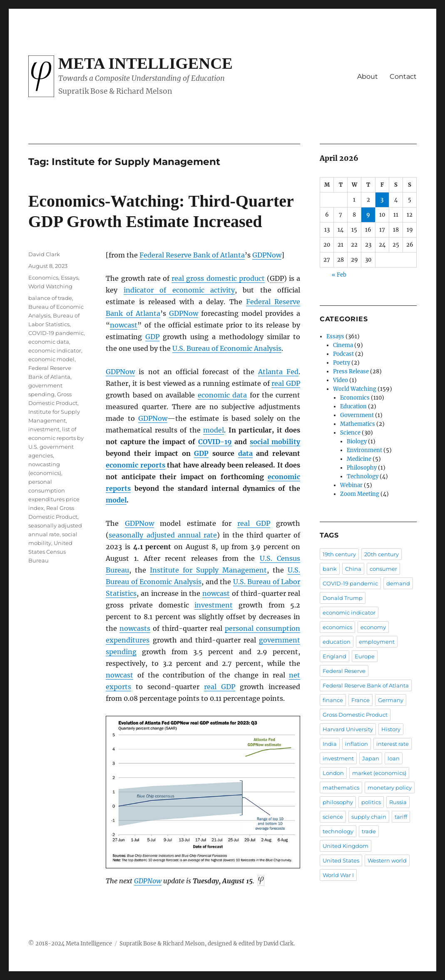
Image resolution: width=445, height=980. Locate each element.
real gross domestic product (218, 278)
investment (214, 605)
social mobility (275, 442)
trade (369, 831)
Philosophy (362, 468)
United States (341, 860)
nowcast (124, 325)
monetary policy (390, 787)
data (245, 453)
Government (357, 415)
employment (377, 642)
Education (353, 406)
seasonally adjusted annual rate (163, 535)
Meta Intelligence (145, 63)
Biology (357, 441)
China (353, 569)
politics (371, 802)
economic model (51, 359)
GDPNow (267, 255)
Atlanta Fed (278, 372)
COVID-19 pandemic (56, 333)
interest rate (393, 744)
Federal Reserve (344, 671)
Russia (398, 802)
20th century (382, 554)
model (214, 430)
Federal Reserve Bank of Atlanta (192, 255)
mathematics (341, 787)
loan (394, 758)
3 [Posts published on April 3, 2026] (382, 200)
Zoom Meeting (360, 494)
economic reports (135, 465)
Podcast (343, 354)
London (333, 773)
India (330, 744)
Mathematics (358, 424)
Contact (403, 76)
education (337, 642)
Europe (365, 656)
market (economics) (379, 773)
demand (398, 583)
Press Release (351, 371)
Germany (391, 700)
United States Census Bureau (50, 552)
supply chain (369, 817)
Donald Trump (343, 598)
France (360, 700)
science (333, 817)
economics (337, 627)
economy (373, 627)
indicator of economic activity (179, 290)
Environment (364, 450)
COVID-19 (215, 442)
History (391, 729)
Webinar (351, 485)
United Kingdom (346, 846)
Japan (371, 758)
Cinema (343, 345)
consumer (383, 569)
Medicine (359, 459)
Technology (363, 476)
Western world (387, 860)
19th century (339, 554)
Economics (43, 277)
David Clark (44, 254)
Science (350, 433)
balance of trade (50, 298)
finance (333, 700)
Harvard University (348, 729)
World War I (338, 875)
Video (341, 380)
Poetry (342, 363)
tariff (401, 817)
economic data (222, 395)
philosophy (338, 802)
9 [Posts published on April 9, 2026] (368, 215)
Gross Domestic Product (355, 715)
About (368, 76)
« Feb (339, 275)
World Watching (50, 286)
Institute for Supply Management (208, 570)
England (334, 656)
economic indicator (55, 350)
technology (338, 831)
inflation (357, 744)
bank (330, 569)
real (286, 383)
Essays (70, 277)
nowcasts (135, 628)
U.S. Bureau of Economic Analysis (227, 348)
